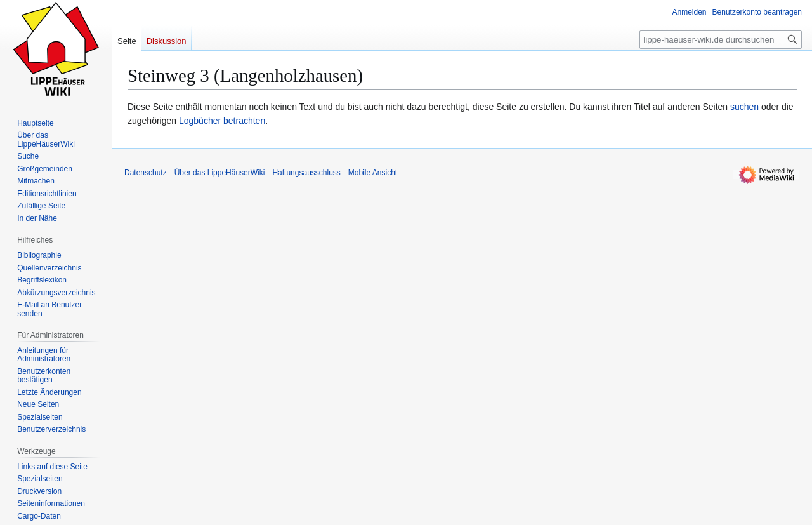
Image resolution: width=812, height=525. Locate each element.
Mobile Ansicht (373, 173)
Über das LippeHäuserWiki (220, 173)
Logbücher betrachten (222, 121)
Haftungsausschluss (306, 173)
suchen (744, 107)
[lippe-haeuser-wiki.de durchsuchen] (721, 40)
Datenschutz (146, 173)
